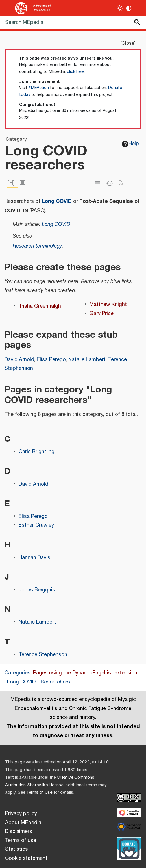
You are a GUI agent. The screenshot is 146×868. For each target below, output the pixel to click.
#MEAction (39, 88)
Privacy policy (21, 814)
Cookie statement (26, 858)
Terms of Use (39, 792)
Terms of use (21, 841)
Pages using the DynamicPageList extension (85, 673)
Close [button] (128, 43)
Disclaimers (19, 832)
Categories (18, 673)
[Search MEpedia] (73, 22)
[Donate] (129, 848)
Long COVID (57, 201)
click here (76, 72)
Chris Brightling (37, 452)
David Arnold (19, 360)
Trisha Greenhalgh (40, 306)
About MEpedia (23, 823)
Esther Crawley (36, 525)
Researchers (55, 682)
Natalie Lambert (87, 360)
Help (130, 144)
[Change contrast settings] (129, 8)
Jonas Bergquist (38, 590)
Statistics (17, 849)
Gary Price (102, 314)
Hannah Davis (34, 558)
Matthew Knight (108, 305)
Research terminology (37, 246)
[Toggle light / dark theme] (120, 8)
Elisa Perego (51, 360)
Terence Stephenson (43, 655)
